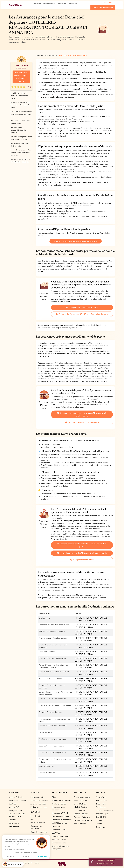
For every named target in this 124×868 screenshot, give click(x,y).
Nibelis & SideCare (81, 807)
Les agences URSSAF (60, 836)
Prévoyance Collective (18, 800)
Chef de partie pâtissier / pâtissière (52, 752)
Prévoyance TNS (15, 810)
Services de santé (59, 843)
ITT (32, 819)
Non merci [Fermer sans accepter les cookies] (10, 857)
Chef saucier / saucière (48, 652)
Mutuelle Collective (16, 797)
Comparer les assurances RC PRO (82, 307)
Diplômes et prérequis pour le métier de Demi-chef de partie (21, 105)
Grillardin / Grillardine (47, 773)
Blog (54, 797)
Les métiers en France (61, 816)
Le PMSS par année (60, 823)
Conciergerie (14, 823)
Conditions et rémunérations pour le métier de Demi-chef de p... (21, 114)
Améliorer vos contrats (39, 800)
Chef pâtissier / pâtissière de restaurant (54, 625)
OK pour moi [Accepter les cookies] (42, 857)
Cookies (99, 820)
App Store (99, 824)
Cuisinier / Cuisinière (47, 766)
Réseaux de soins (59, 840)
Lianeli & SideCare (81, 814)
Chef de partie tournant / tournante (53, 739)
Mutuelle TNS (14, 807)
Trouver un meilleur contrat (103, 7)
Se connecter (106, 3)
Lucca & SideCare (81, 804)
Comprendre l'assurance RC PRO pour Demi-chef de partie (82, 314)
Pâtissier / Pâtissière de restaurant (52, 631)
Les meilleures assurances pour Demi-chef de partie (21, 77)
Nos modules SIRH (38, 823)
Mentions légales (102, 814)
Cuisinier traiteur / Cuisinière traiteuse (53, 638)
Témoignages (101, 807)
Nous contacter (102, 800)
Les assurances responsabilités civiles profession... (19, 130)
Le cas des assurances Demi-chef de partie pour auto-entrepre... (21, 153)
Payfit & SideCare (81, 800)
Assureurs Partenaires (82, 817)
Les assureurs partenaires (62, 820)
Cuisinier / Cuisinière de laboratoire (52, 658)
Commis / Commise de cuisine (51, 712)
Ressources (73, 4)
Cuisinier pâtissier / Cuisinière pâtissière (54, 672)
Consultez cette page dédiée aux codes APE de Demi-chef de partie (75, 241)
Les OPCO (56, 833)
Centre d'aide (101, 797)
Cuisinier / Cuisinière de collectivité (52, 699)
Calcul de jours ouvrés (39, 832)
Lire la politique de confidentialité (14, 849)
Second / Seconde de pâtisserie (51, 746)
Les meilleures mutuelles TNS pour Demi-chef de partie (82, 553)
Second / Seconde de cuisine (50, 678)
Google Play (100, 827)
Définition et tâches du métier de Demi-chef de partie (19, 96)
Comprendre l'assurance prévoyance (82, 422)
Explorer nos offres (38, 797)
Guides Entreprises (59, 804)
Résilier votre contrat (39, 807)
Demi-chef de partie (47, 732)
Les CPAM (56, 826)
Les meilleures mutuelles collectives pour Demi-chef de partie (82, 545)
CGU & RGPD (101, 817)
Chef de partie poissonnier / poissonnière (55, 705)
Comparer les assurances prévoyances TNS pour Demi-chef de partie (82, 414)
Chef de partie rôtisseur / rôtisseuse (53, 726)
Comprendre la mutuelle (82, 560)
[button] (13, 864)
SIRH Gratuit (35, 816)
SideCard (12, 804)
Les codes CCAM (59, 830)
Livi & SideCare (80, 810)
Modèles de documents (61, 800)
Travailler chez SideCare (105, 810)
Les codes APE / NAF (60, 813)
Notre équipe (101, 804)
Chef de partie (44, 618)
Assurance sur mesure (39, 804)
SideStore (13, 820)
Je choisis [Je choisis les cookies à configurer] (26, 857)
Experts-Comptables (82, 797)
